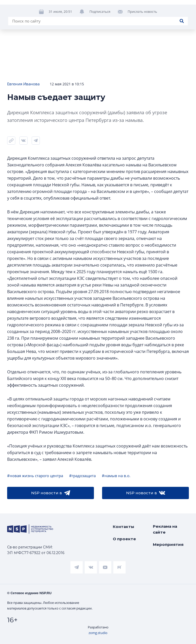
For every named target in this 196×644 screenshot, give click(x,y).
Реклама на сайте (165, 529)
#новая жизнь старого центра (35, 476)
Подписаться (100, 29)
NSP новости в (51, 493)
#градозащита (82, 476)
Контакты (124, 527)
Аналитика (144, 13)
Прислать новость (142, 29)
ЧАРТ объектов (60, 13)
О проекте (124, 539)
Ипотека (105, 13)
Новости (15, 13)
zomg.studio (98, 633)
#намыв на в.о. (116, 476)
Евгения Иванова (23, 84)
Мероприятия (168, 544)
